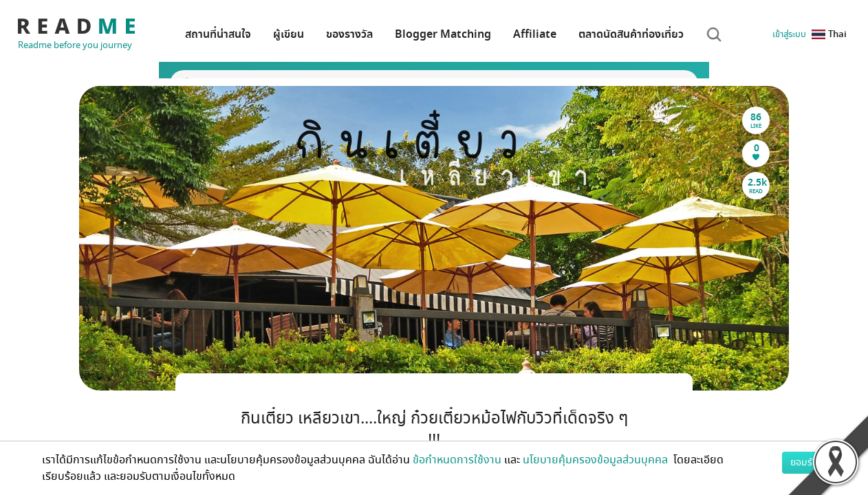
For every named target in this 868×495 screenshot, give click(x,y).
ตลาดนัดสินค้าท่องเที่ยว (631, 34)
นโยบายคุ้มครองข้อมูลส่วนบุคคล (597, 460)
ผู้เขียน (289, 34)
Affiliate (535, 34)
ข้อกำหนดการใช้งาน (457, 460)
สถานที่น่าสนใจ (218, 34)
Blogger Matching (443, 34)
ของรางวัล (349, 34)
